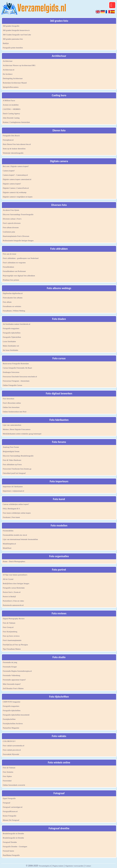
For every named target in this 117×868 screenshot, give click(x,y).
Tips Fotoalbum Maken (12, 649)
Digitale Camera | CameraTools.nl (16, 188)
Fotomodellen (8, 531)
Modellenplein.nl (9, 544)
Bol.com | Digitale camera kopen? (16, 166)
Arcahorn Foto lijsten (11, 210)
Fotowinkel (7, 781)
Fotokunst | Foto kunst (11, 517)
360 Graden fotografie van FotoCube (17, 35)
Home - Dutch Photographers (14, 561)
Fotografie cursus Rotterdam (14, 588)
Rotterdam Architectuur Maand (15, 83)
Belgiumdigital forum (11, 451)
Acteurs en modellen (11, 105)
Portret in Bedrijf (9, 596)
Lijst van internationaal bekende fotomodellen (20, 539)
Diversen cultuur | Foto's (12, 219)
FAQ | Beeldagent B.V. (11, 509)
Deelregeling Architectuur (13, 78)
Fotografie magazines (11, 328)
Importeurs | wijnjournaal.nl (13, 491)
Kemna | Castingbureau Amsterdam (16, 122)
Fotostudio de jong (10, 662)
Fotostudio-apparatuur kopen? (14, 680)
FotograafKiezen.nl (10, 811)
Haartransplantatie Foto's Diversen (16, 236)
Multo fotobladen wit (11, 346)
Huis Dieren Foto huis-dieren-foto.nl (17, 144)
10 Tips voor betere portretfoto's (15, 575)
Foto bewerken (8, 399)
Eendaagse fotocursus (11, 372)
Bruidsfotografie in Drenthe (13, 833)
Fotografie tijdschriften (12, 333)
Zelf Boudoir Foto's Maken (13, 688)
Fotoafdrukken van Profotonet (14, 271)
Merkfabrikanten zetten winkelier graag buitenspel (22, 434)
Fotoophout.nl (8, 140)
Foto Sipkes (7, 776)
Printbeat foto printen (11, 280)
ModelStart (7, 548)
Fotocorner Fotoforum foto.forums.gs (17, 469)
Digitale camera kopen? (12, 184)
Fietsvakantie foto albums (13, 298)
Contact (88, 866)
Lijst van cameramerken (12, 425)
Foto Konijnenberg (10, 632)
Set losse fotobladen (10, 350)
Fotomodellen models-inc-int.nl (15, 535)
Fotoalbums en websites (12, 306)
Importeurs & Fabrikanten (13, 486)
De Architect (8, 74)
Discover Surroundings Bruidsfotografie (18, 456)
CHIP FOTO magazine (12, 702)
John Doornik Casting (11, 118)
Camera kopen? (9, 171)
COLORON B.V (9, 741)
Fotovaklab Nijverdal (11, 754)
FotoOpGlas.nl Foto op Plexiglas (15, 645)
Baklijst (6, 43)
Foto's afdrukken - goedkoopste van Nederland (21, 258)
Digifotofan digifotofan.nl (13, 293)
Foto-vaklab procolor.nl (12, 750)
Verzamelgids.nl (45, 866)
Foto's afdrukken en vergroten (14, 263)
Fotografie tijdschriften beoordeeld (16, 715)
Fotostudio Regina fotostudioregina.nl (17, 671)
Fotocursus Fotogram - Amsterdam (16, 381)
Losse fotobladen (9, 341)
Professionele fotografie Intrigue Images (18, 240)
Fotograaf (6, 803)
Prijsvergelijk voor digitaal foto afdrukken (19, 276)
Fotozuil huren (8, 851)
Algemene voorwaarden (74, 866)
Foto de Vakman (9, 623)
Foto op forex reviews (11, 636)
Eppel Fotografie (9, 798)
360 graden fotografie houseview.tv (16, 30)
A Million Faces (9, 100)
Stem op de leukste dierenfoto (14, 149)
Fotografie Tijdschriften (12, 337)
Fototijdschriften (9, 719)
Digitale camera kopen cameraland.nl (17, 179)
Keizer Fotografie (10, 816)
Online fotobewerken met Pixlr (15, 412)
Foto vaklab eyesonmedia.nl (14, 746)
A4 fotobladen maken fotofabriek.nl (16, 324)
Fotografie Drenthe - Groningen (15, 846)
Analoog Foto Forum (11, 447)
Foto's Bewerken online (12, 403)
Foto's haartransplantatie (12, 640)
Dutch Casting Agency (11, 113)
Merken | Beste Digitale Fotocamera (17, 429)
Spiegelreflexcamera (11, 87)
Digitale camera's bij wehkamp (15, 192)
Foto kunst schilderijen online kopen (17, 513)
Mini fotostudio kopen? (12, 684)
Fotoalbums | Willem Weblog (14, 311)
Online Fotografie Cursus (12, 385)
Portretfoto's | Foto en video (13, 601)
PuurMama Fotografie (11, 855)
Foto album (7, 302)
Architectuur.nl (8, 70)
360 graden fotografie (11, 26)
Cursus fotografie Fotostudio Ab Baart (17, 368)
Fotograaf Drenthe (10, 842)
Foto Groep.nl (8, 627)
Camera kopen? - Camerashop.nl (15, 175)
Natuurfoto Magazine (11, 728)
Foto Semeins (8, 772)
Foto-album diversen (11, 227)
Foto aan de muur (9, 254)
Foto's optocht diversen (12, 223)
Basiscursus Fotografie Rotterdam (16, 363)
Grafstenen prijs (9, 232)
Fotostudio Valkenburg (11, 675)
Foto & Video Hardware (12, 460)
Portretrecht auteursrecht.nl (13, 605)
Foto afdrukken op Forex (12, 464)
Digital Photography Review (14, 619)
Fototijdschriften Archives (13, 723)
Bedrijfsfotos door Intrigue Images (16, 583)
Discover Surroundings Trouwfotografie (18, 214)
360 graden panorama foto (13, 39)
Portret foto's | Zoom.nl (12, 592)
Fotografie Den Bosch (11, 136)
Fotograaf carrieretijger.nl (13, 807)
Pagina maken (58, 866)
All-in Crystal (8, 579)
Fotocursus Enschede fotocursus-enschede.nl (20, 376)
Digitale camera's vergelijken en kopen (18, 197)
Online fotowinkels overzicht (14, 785)
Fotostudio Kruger (10, 667)
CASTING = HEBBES (12, 109)
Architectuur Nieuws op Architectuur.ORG (19, 65)
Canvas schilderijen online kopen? (16, 504)
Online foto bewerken (11, 407)
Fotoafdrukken (8, 267)
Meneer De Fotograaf (11, 820)
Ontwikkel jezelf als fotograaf (14, 473)
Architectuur (8, 61)
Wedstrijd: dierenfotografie (13, 153)
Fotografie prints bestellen (13, 48)
